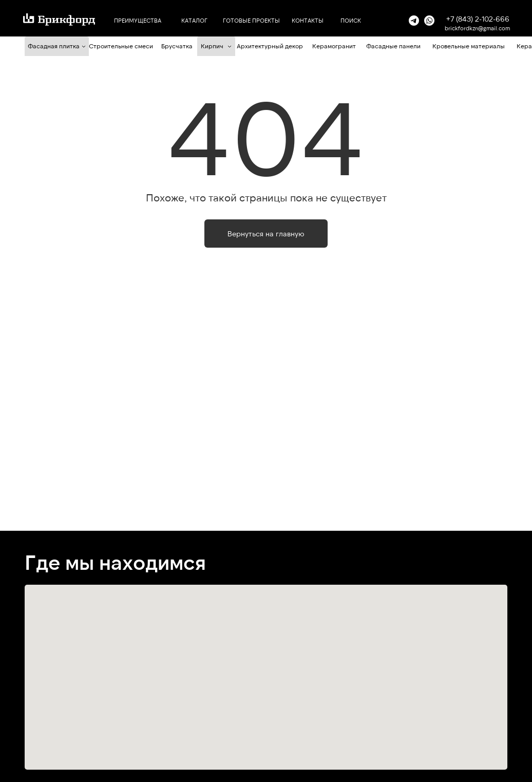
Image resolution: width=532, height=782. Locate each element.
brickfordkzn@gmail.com (477, 28)
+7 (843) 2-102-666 (478, 19)
